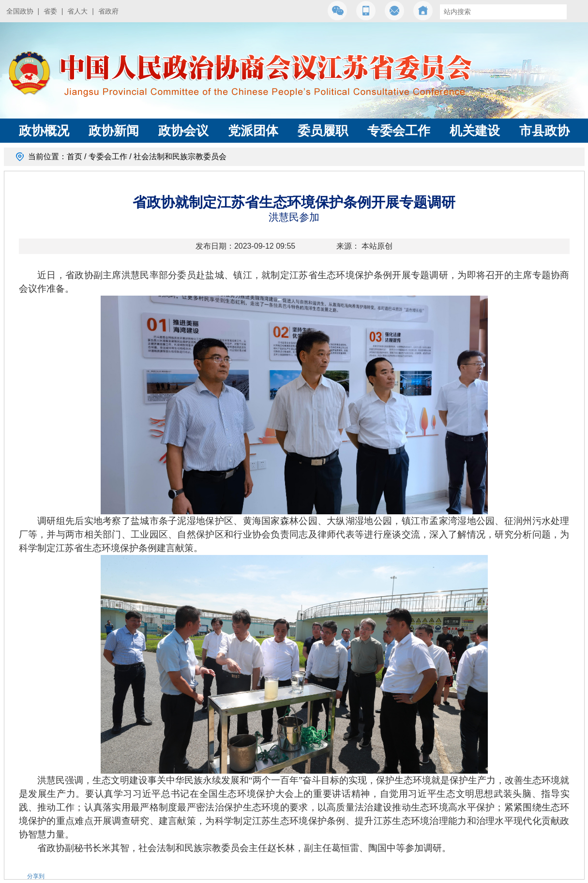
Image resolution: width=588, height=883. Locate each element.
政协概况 (44, 131)
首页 (75, 157)
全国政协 (20, 11)
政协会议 (183, 131)
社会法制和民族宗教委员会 (180, 157)
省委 (50, 11)
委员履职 (323, 131)
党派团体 (253, 131)
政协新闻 (114, 131)
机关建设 (475, 131)
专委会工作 (399, 131)
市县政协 (544, 131)
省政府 (108, 11)
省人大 (77, 11)
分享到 (36, 876)
